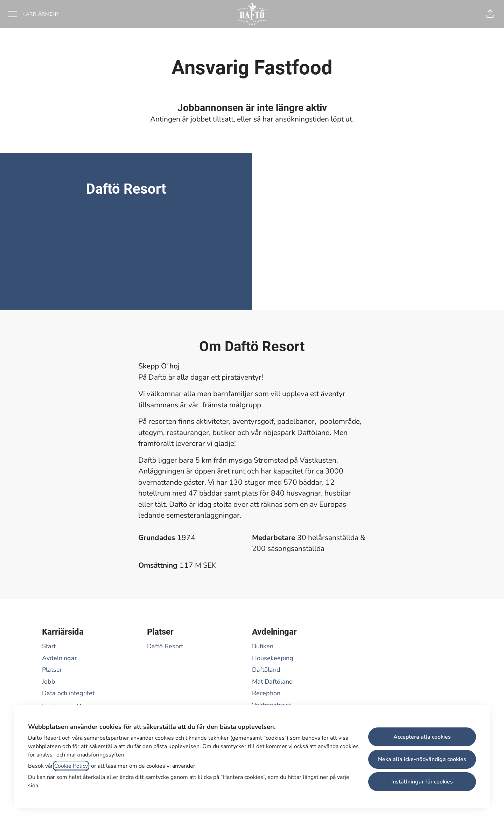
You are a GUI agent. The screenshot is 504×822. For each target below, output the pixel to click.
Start (49, 646)
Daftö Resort (165, 646)
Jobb (49, 682)
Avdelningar (59, 658)
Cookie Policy (71, 766)
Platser (52, 670)
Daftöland (266, 670)
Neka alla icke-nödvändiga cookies (422, 759)
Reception (266, 693)
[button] (490, 14)
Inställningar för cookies (422, 782)
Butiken (263, 646)
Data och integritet (68, 693)
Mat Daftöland (272, 682)
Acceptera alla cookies (422, 737)
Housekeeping (273, 658)
